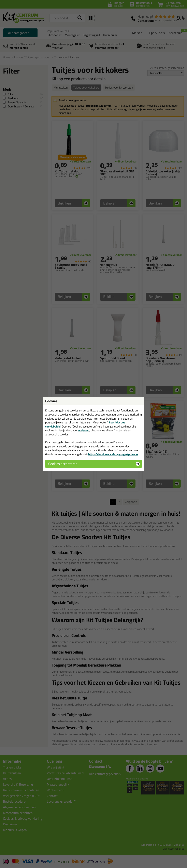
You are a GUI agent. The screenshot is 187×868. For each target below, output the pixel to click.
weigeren (84, 430)
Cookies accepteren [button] (63, 464)
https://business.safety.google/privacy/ (113, 454)
